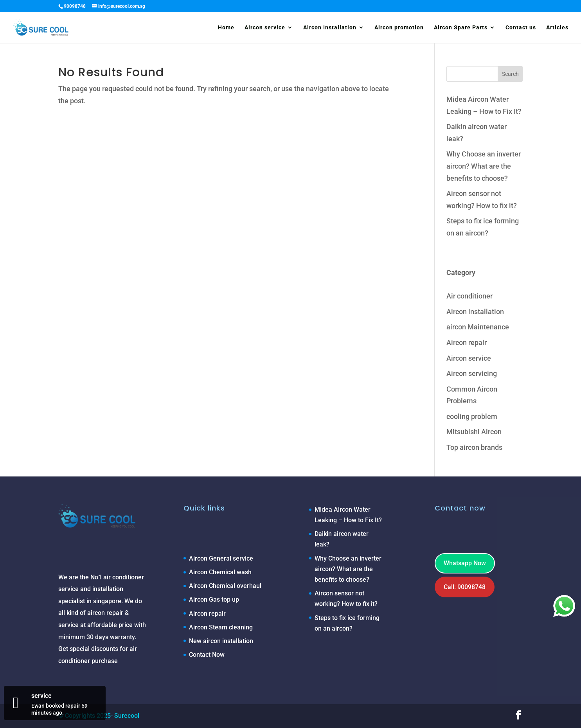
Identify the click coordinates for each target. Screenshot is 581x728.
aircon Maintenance (478, 327)
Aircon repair (467, 342)
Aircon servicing (472, 373)
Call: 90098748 (465, 587)
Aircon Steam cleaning (221, 627)
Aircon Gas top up (214, 599)
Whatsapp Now (465, 563)
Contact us (521, 28)
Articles (557, 28)
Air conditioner (469, 296)
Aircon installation (475, 312)
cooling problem (472, 416)
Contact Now (207, 655)
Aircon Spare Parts (461, 28)
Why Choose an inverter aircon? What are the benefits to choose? (484, 166)
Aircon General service (221, 558)
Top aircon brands (474, 447)
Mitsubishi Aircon (474, 432)
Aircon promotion (399, 28)
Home (226, 28)
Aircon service (265, 28)
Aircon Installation (330, 28)
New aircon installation (221, 641)
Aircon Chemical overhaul (225, 586)
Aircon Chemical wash (220, 572)
